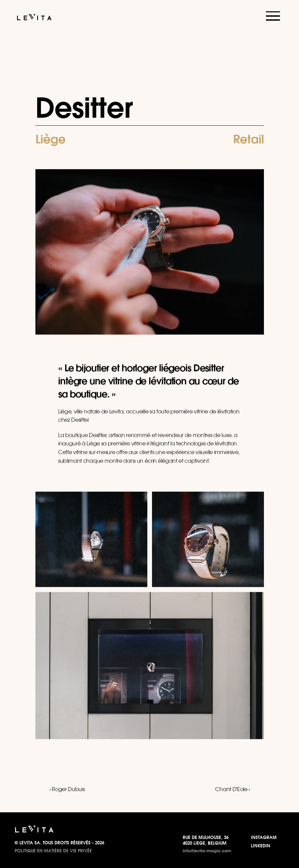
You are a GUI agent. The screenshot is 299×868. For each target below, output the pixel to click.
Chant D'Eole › (233, 790)
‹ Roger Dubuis (67, 790)
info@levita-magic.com (207, 851)
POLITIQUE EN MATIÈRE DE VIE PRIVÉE (53, 851)
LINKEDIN (261, 846)
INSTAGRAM (264, 837)
